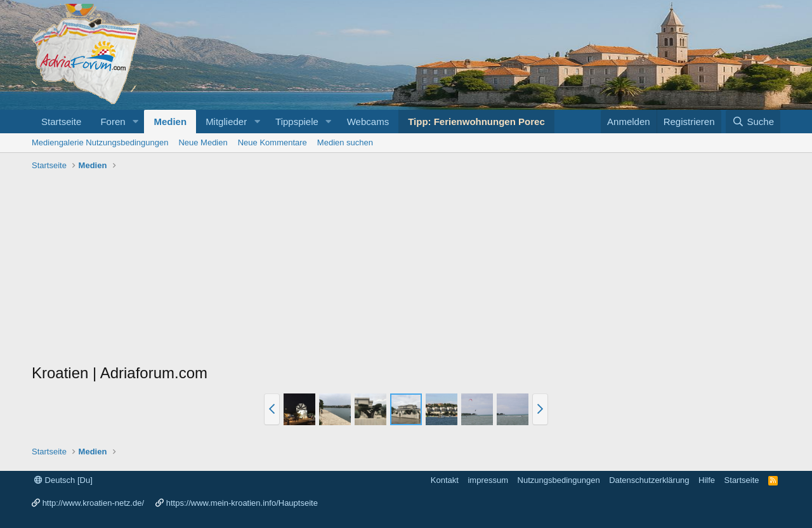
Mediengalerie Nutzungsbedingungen (100, 142)
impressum (488, 480)
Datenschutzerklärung (649, 480)
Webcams (368, 122)
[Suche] (753, 122)
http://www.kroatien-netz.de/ (93, 503)
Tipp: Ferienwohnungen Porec (476, 122)
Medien (170, 122)
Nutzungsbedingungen (559, 480)
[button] (135, 122)
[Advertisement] (406, 270)
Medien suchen (345, 142)
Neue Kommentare (272, 142)
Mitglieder (226, 122)
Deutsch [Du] (63, 480)
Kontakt (445, 480)
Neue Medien (203, 142)
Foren (113, 122)
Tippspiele (297, 122)
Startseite (61, 122)
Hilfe (707, 480)
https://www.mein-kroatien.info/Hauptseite (242, 503)
